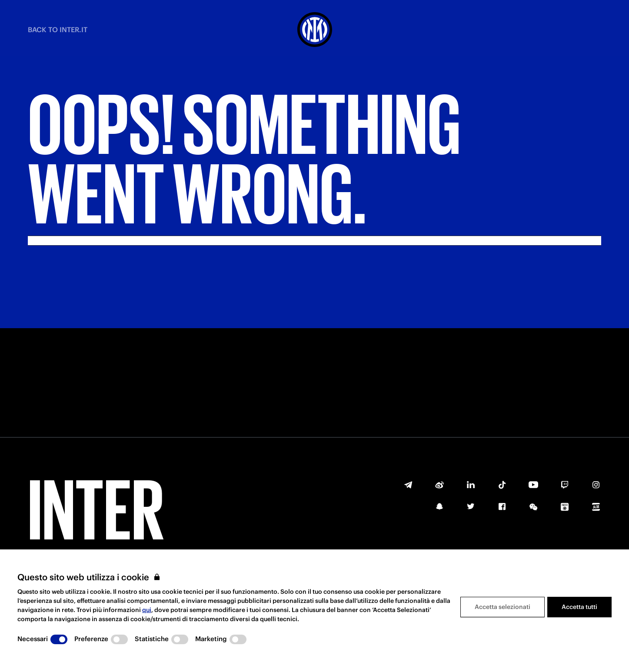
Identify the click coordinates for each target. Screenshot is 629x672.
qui (147, 610)
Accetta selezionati (503, 607)
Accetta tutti (579, 607)
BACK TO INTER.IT (58, 30)
